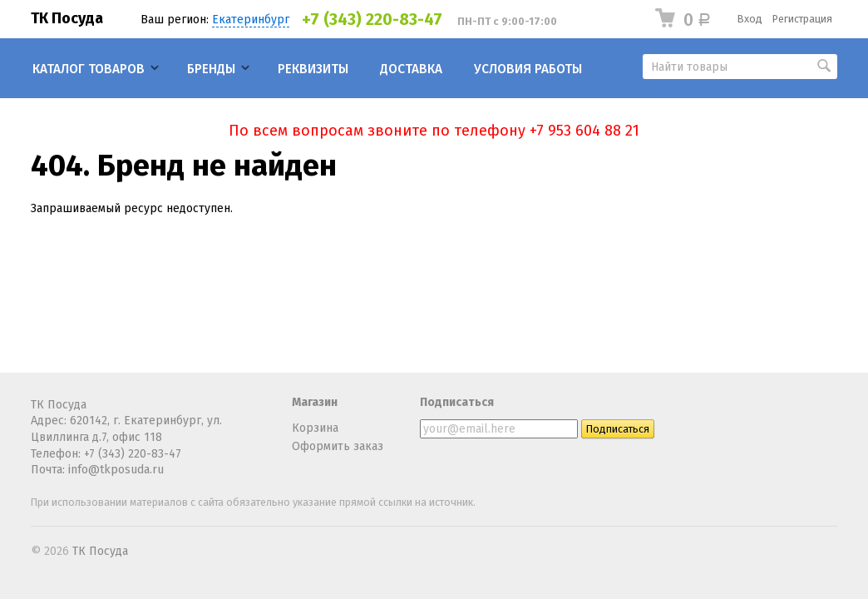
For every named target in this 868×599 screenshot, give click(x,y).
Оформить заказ (338, 446)
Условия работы (528, 69)
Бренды (211, 69)
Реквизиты (313, 69)
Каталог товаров (89, 69)
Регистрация (802, 19)
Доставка (411, 69)
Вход (750, 19)
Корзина (315, 428)
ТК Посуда (67, 18)
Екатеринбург (251, 20)
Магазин (315, 402)
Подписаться (457, 402)
